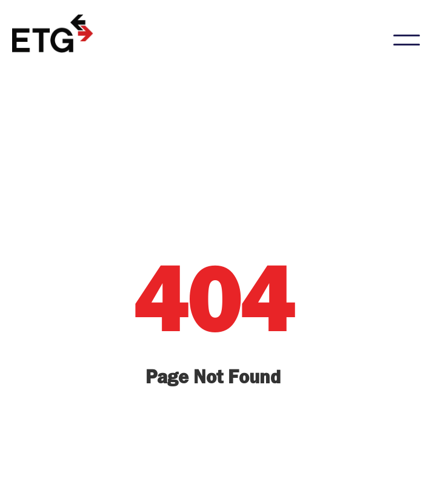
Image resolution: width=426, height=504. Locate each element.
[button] (407, 40)
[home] (54, 34)
